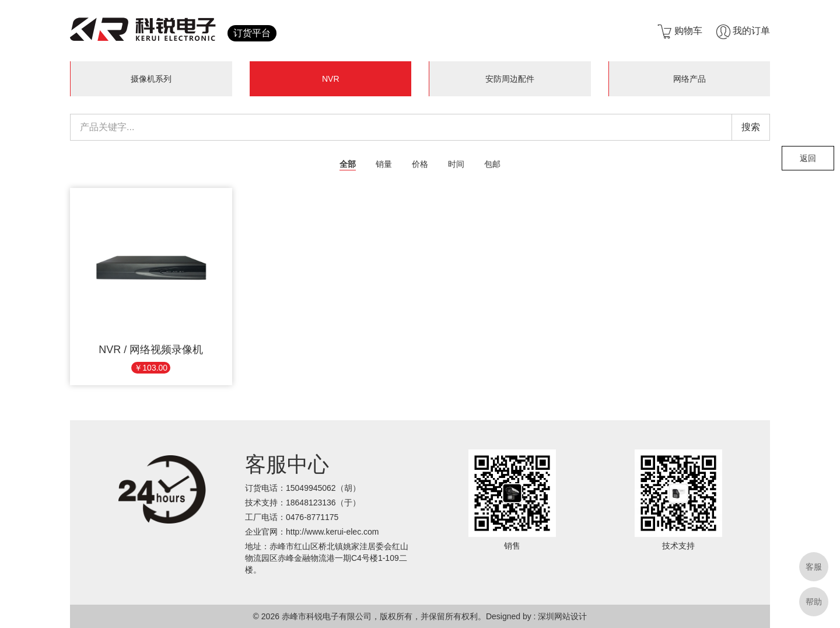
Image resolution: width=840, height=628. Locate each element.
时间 (456, 164)
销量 (384, 164)
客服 (814, 567)
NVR (331, 79)
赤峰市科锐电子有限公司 (327, 616)
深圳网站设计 (562, 616)
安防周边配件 (510, 79)
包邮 (492, 164)
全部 (348, 164)
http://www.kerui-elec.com (332, 532)
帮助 (814, 602)
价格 (420, 164)
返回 (808, 158)
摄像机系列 (151, 79)
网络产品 (689, 79)
